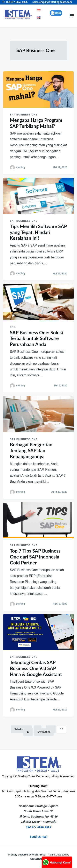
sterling (20, 167)
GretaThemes (38, 859)
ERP (13, 327)
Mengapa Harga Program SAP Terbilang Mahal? (36, 123)
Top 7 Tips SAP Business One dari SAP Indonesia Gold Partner (35, 557)
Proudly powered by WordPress (27, 855)
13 (28, 732)
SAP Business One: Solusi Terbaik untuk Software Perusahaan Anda (36, 338)
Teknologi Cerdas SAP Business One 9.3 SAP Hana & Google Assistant (36, 668)
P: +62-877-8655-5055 (15, 2)
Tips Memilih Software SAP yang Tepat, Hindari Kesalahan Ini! (38, 232)
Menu (72, 16)
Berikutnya (44, 732)
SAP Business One (24, 115)
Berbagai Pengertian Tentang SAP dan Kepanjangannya (31, 450)
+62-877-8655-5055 (38, 827)
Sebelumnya (22, 729)
